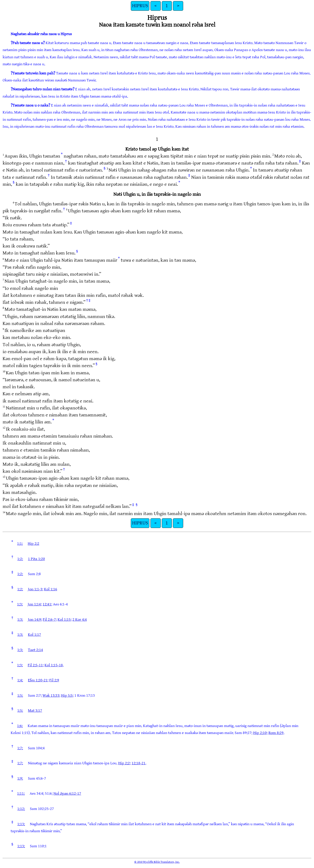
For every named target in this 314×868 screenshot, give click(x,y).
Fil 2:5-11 (35, 665)
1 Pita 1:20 (36, 559)
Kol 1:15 (64, 620)
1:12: (21, 809)
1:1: (20, 544)
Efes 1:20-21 (38, 680)
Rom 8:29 (276, 733)
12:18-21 (138, 763)
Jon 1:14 (34, 604)
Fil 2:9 (54, 680)
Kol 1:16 (51, 589)
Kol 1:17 (34, 635)
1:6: (20, 726)
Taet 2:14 (35, 650)
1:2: (20, 559)
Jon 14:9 (34, 620)
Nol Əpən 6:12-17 (67, 793)
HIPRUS (140, 6)
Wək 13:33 (51, 695)
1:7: (20, 748)
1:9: (20, 778)
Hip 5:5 (67, 695)
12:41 (47, 604)
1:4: (20, 680)
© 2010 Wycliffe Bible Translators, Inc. (157, 862)
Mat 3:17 (35, 711)
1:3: (20, 604)
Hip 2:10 (260, 733)
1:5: (20, 695)
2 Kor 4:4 (80, 620)
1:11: (21, 793)
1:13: (21, 824)
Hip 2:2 (33, 544)
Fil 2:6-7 (49, 620)
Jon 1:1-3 (35, 589)
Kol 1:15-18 (54, 665)
